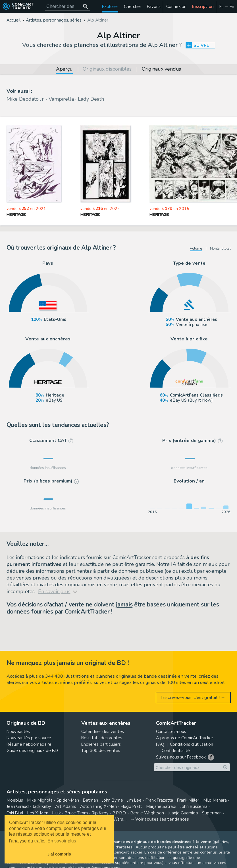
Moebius (15, 800)
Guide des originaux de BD (32, 751)
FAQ (160, 744)
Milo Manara (215, 800)
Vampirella (61, 99)
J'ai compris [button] (59, 854)
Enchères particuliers (101, 744)
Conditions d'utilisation (192, 744)
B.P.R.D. (119, 813)
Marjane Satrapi (161, 806)
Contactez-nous (171, 732)
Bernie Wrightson (147, 813)
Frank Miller (188, 800)
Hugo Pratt (131, 806)
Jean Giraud (18, 806)
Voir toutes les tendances (162, 819)
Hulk (57, 813)
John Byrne (113, 800)
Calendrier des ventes (103, 732)
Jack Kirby (42, 806)
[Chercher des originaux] (85, 6)
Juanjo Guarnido (183, 813)
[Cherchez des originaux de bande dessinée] (67, 6)
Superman (212, 813)
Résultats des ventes (102, 738)
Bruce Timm (76, 813)
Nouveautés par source (29, 738)
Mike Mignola (40, 800)
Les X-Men (38, 813)
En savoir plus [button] (62, 841)
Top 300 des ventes (101, 751)
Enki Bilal (15, 813)
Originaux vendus (161, 69)
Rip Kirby (100, 813)
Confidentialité (176, 751)
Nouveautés (18, 732)
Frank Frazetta (159, 800)
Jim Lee (134, 800)
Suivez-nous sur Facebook (181, 757)
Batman (91, 800)
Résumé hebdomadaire (29, 744)
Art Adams (66, 806)
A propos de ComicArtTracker (185, 738)
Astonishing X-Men (98, 806)
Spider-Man (68, 800)
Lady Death (91, 99)
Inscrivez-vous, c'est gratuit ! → (193, 697)
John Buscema (194, 806)
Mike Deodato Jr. (26, 99)
